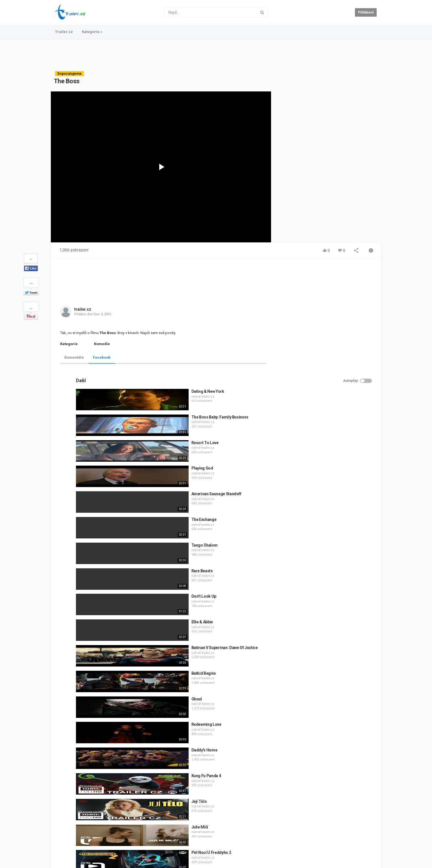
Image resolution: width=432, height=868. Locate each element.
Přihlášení (366, 12)
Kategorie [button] (92, 32)
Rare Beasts (324, 458)
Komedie (102, 344)
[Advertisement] (216, 55)
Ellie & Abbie (324, 509)
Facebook (102, 357)
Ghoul (318, 586)
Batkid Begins (325, 561)
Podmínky (97, 845)
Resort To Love (326, 330)
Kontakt (78, 845)
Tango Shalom (326, 433)
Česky (368, 863)
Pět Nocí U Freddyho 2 (333, 740)
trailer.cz (83, 309)
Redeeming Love (328, 612)
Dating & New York (329, 279)
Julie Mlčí (321, 714)
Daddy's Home (326, 637)
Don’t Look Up (325, 484)
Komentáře (74, 357)
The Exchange (325, 407)
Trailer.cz (64, 32)
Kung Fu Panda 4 (328, 663)
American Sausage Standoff (338, 381)
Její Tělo (321, 689)
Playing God (324, 356)
